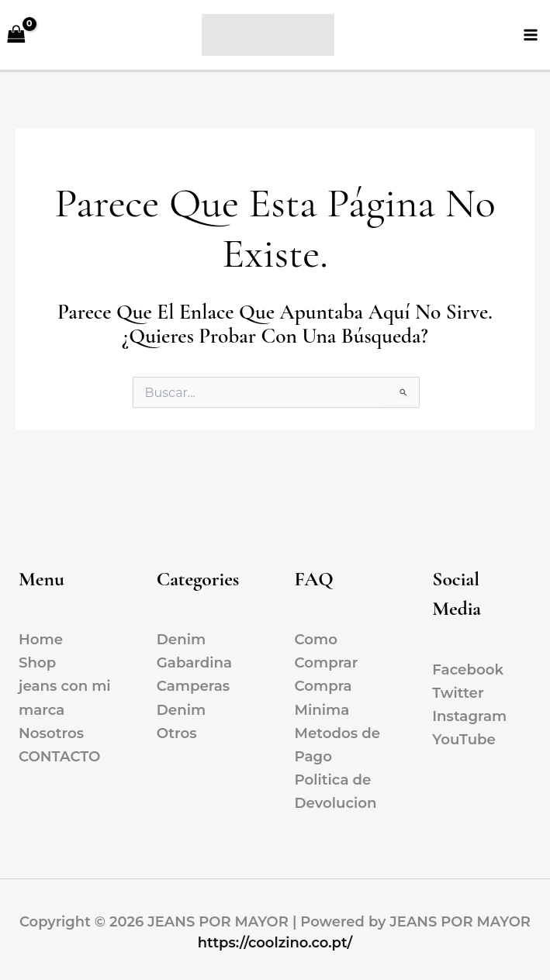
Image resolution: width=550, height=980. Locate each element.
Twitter (458, 693)
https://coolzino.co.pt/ (275, 943)
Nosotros (51, 733)
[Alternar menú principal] (531, 37)
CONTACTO (59, 756)
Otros (177, 733)
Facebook (468, 669)
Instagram (469, 716)
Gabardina (194, 663)
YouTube (464, 739)
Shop (37, 663)
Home (41, 639)
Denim (181, 639)
